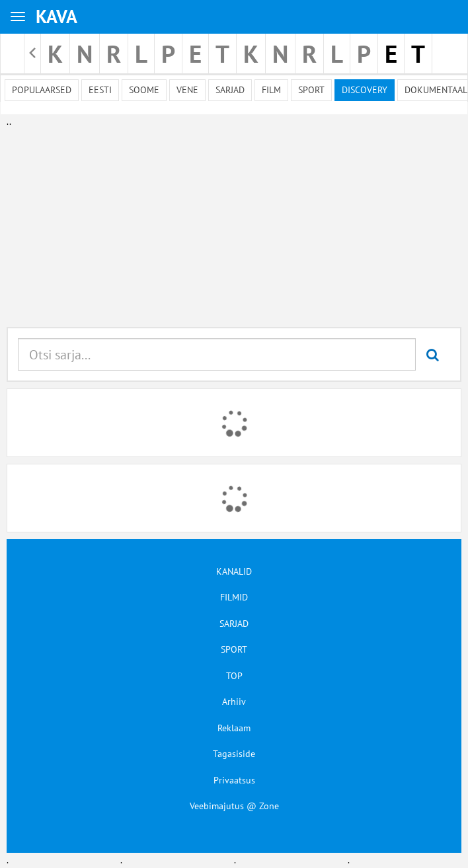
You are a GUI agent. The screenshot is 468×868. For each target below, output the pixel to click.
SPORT (234, 649)
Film (271, 90)
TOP (234, 676)
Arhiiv (234, 702)
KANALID (234, 571)
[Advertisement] (231, 221)
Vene (187, 90)
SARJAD (234, 624)
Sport (311, 90)
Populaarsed (42, 90)
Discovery (365, 90)
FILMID (234, 597)
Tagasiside (234, 754)
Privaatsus (234, 780)
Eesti (100, 90)
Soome (144, 90)
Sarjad (230, 90)
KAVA (57, 16)
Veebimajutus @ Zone (234, 806)
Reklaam (234, 728)
